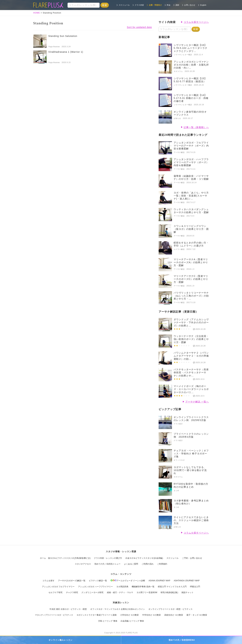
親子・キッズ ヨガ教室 (197, 615)
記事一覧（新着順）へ (196, 127)
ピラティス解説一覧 (98, 581)
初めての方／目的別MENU (182, 640)
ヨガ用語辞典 (122, 587)
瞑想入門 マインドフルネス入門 (172, 587)
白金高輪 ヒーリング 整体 (132, 621)
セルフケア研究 (55, 592)
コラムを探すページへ (196, 22)
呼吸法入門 (195, 587)
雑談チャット (188, 592)
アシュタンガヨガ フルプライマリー (58, 587)
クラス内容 (139, 5)
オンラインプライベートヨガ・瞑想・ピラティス (170, 609)
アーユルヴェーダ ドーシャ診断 (128, 581)
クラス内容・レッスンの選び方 (108, 558)
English (203, 5)
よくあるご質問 (131, 564)
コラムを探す (48, 581)
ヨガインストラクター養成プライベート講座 (97, 615)
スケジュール (124, 5)
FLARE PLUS (132, 633)
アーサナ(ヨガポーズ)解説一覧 (72, 581)
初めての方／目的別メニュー (107, 564)
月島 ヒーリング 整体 (108, 621)
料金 (169, 5)
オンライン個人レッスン (61, 640)
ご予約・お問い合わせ (192, 558)
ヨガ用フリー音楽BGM (147, 592)
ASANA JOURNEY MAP (159, 581)
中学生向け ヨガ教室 (152, 615)
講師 (177, 5)
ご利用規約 (162, 564)
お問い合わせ (190, 5)
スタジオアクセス (83, 564)
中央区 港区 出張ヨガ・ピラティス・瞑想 (68, 609)
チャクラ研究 (72, 592)
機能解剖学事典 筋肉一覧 (143, 587)
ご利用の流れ (148, 564)
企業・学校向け (155, 5)
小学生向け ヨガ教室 (129, 615)
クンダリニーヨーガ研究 (92, 592)
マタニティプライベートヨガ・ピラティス (54, 615)
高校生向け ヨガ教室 (174, 615)
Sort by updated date (139, 27)
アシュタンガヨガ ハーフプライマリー (95, 587)
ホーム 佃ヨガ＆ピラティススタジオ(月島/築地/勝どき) (65, 558)
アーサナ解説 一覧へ (197, 402)
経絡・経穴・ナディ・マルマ (120, 592)
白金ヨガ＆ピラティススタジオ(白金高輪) (144, 558)
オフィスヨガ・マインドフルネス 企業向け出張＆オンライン (118, 609)
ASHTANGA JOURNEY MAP (187, 581)
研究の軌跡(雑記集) (169, 592)
